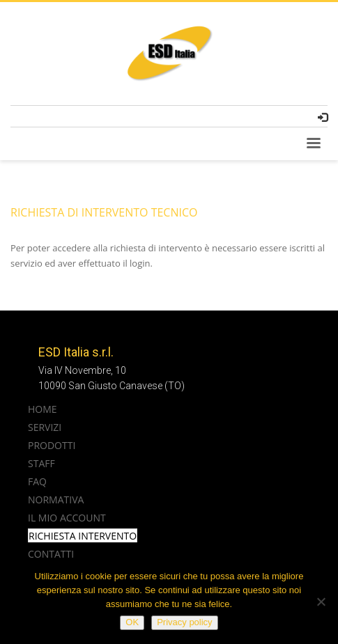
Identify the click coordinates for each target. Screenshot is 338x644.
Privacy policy (184, 622)
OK (132, 622)
